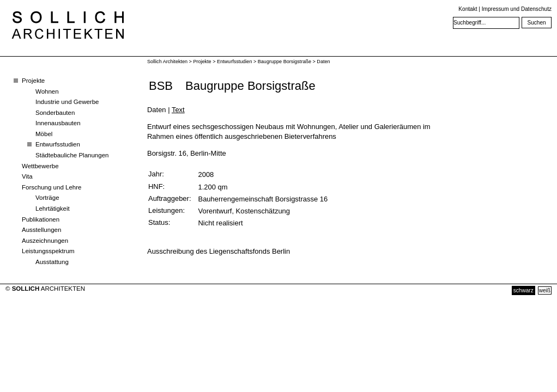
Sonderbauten (55, 113)
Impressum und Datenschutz (517, 9)
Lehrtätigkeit (53, 209)
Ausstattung (52, 262)
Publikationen (41, 219)
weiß (545, 290)
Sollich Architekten (167, 62)
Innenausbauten (58, 123)
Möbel (44, 134)
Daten (323, 62)
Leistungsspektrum (48, 251)
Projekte (33, 81)
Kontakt (468, 9)
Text (178, 110)
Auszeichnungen (45, 241)
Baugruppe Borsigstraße (284, 62)
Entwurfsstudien (58, 144)
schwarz (523, 290)
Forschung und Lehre (52, 187)
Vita (27, 176)
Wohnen (47, 91)
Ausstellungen (41, 230)
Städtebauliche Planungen (72, 155)
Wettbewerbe (40, 166)
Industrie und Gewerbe (67, 102)
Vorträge (47, 198)
